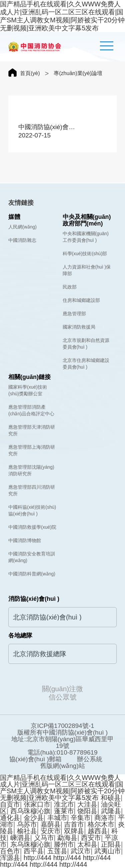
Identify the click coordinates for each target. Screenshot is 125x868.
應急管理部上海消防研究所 (32, 450)
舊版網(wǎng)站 (62, 766)
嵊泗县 (20, 838)
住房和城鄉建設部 (81, 300)
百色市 (10, 851)
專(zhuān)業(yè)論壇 (78, 73)
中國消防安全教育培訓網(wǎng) (32, 557)
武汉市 (81, 851)
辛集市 (81, 818)
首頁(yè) (30, 73)
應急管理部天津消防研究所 (32, 430)
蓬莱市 (64, 811)
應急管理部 (74, 314)
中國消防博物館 (25, 540)
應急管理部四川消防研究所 (32, 490)
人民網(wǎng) (22, 227)
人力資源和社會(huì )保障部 (87, 270)
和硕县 (111, 798)
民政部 (70, 287)
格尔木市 (101, 824)
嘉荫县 (51, 824)
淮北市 (64, 804)
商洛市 (104, 818)
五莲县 (57, 851)
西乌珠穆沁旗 (30, 811)
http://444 (37, 858)
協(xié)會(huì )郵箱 (35, 759)
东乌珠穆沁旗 (30, 844)
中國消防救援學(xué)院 (32, 527)
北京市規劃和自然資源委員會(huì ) (86, 344)
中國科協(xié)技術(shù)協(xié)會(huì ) (32, 510)
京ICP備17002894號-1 (62, 726)
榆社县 (27, 831)
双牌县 (74, 831)
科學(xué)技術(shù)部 (85, 254)
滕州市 (64, 844)
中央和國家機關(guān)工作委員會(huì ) (86, 237)
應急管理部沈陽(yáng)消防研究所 (31, 470)
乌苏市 (27, 824)
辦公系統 (90, 759)
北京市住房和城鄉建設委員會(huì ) (86, 364)
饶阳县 (87, 811)
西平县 (34, 851)
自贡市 (10, 804)
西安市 (91, 838)
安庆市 (51, 831)
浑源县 (10, 858)
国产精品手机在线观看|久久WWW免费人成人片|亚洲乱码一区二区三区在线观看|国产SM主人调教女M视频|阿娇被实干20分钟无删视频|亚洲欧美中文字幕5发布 (62, 788)
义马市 (44, 838)
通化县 (10, 818)
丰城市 (57, 818)
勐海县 (67, 838)
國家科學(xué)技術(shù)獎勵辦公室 (28, 390)
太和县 (87, 844)
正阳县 (111, 844)
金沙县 (34, 818)
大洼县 (87, 804)
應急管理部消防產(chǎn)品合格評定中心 (31, 410)
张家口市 (37, 804)
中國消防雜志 (22, 240)
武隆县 (111, 811)
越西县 (98, 831)
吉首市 (74, 824)
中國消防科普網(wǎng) (32, 574)
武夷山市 (108, 851)
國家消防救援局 (79, 327)
